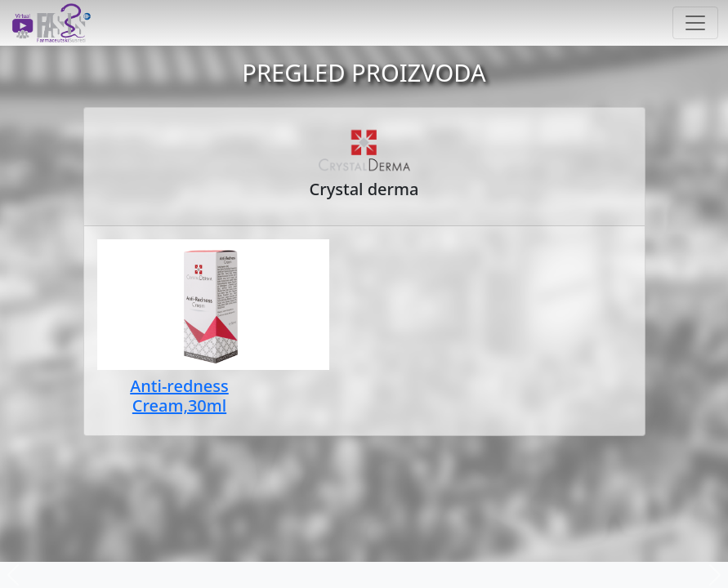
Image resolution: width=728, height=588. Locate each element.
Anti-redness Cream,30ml (179, 396)
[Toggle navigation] (695, 23)
